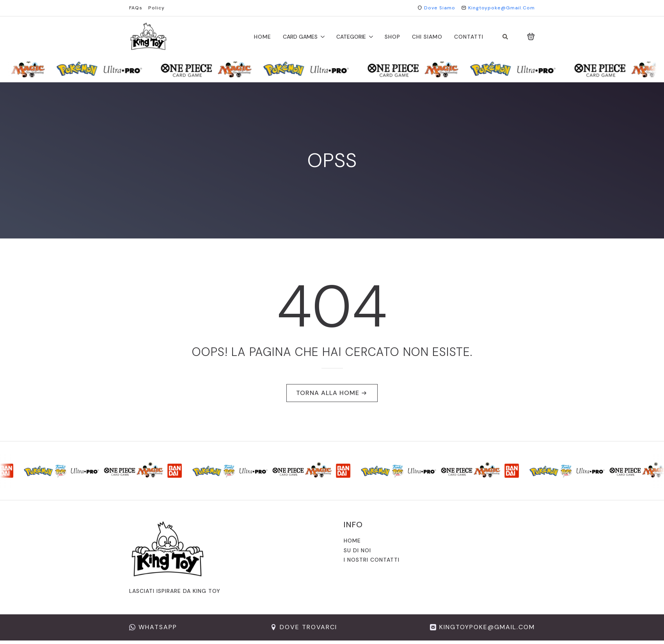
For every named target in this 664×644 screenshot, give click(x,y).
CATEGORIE (351, 37)
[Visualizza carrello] (531, 37)
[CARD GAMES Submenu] (321, 37)
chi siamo (427, 37)
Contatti (469, 37)
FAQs (136, 8)
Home (263, 37)
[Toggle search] (505, 37)
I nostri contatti (372, 560)
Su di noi (357, 550)
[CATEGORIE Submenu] (369, 37)
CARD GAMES (300, 37)
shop (392, 37)
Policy (156, 8)
